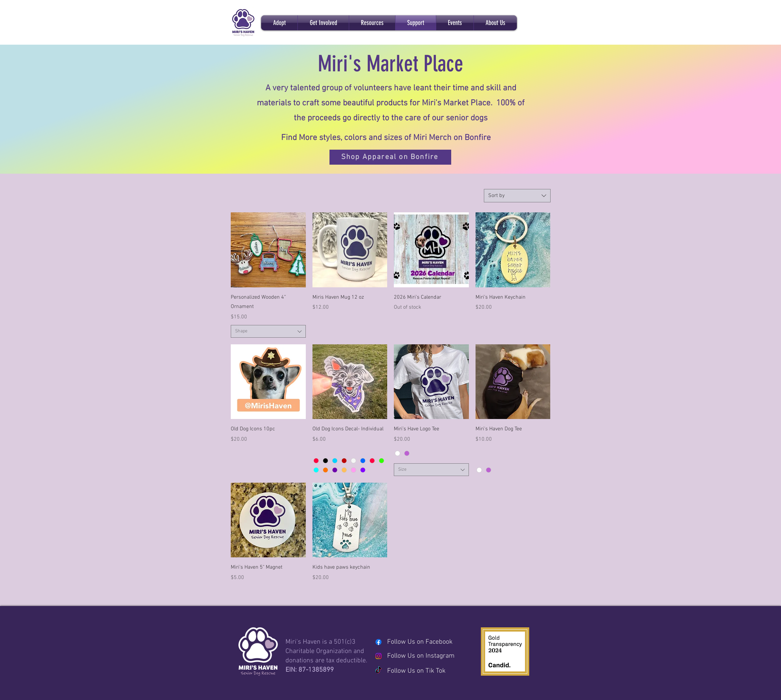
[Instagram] (378, 656)
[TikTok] (378, 670)
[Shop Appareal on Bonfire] (390, 157)
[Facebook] (378, 642)
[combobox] (517, 196)
